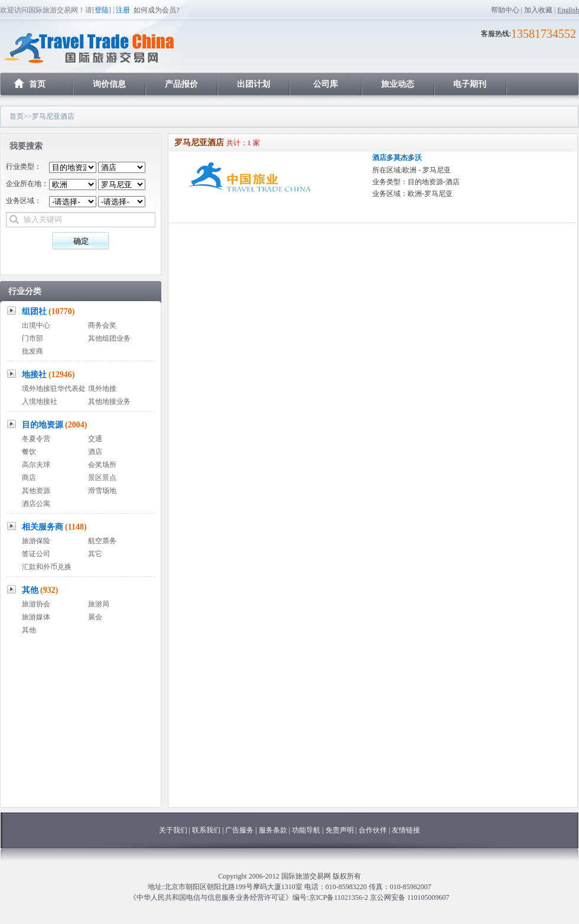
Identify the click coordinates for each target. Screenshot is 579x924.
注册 (123, 10)
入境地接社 (40, 401)
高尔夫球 (36, 465)
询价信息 (109, 84)
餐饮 (29, 452)
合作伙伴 (373, 830)
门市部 (32, 338)
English (568, 10)
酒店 (95, 452)
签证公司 (36, 554)
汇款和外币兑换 (47, 567)
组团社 (48, 311)
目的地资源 (55, 425)
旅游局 (99, 604)
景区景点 (102, 478)
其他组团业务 (109, 338)
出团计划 (253, 84)
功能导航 (307, 830)
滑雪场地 (102, 491)
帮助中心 (505, 10)
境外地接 (102, 388)
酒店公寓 (36, 504)
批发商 (32, 351)
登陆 (102, 10)
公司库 (326, 84)
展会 (95, 617)
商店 (29, 478)
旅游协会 (36, 604)
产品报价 (181, 84)
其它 (95, 554)
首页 (37, 84)
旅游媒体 (36, 617)
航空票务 (102, 541)
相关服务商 (54, 527)
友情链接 (406, 830)
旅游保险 (36, 541)
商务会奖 (102, 325)
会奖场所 (102, 465)
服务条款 (273, 830)
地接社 (48, 375)
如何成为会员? (156, 10)
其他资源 (36, 491)
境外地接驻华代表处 (54, 388)
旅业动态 (398, 84)
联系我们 (206, 830)
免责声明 (340, 830)
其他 (40, 590)
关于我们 (173, 830)
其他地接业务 (109, 401)
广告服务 (240, 830)
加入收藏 (538, 10)
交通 (95, 439)
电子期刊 (470, 84)
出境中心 (36, 325)
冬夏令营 (36, 439)
